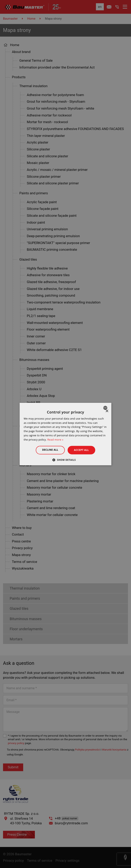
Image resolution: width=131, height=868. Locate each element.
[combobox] (106, 408)
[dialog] (66, 434)
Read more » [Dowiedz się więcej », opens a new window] (55, 440)
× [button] (107, 411)
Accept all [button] (81, 450)
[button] (65, 460)
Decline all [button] (50, 450)
